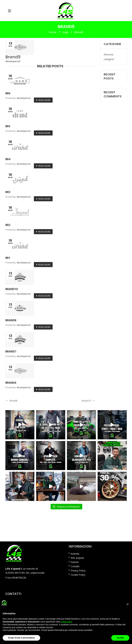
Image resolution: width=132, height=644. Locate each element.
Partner (75, 562)
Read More (44, 100)
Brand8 (11, 320)
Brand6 (11, 383)
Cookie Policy (78, 575)
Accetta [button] (120, 638)
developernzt (13, 61)
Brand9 (13, 57)
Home (53, 32)
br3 (8, 192)
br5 (8, 126)
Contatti (75, 566)
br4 (8, 159)
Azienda (75, 554)
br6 (8, 93)
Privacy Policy (78, 571)
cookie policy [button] (66, 622)
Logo (65, 32)
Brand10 (12, 289)
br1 (8, 258)
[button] (128, 604)
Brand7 (11, 351)
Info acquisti (77, 558)
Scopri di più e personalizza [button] (21, 638)
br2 (8, 225)
